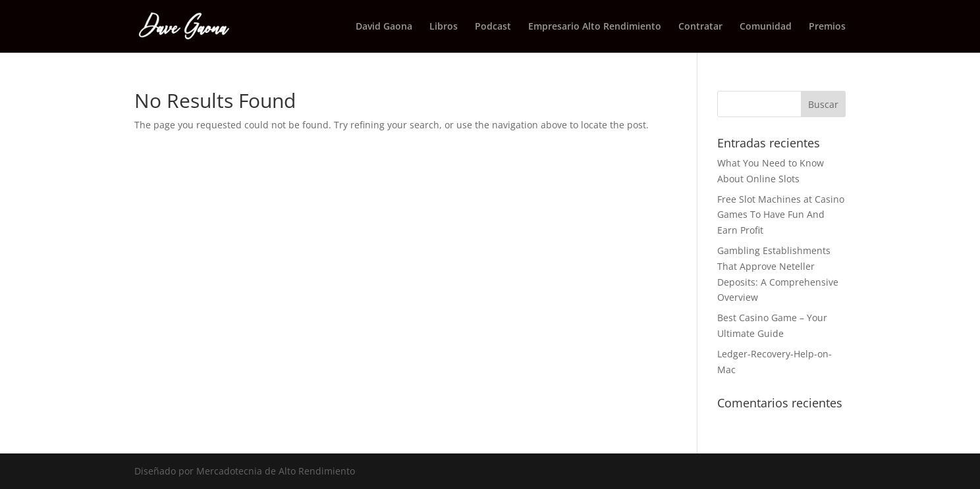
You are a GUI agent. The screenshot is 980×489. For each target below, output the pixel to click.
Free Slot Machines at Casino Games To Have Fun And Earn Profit (781, 215)
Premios (827, 27)
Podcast (493, 27)
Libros (444, 27)
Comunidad (766, 27)
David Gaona (384, 27)
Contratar (700, 27)
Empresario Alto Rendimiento (595, 27)
